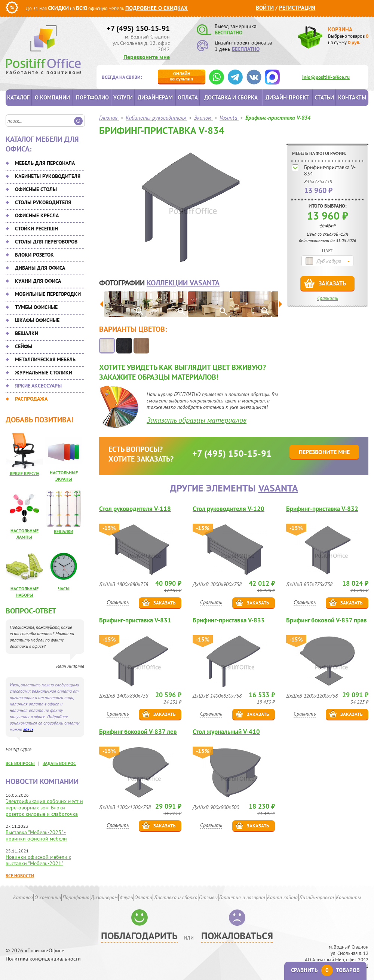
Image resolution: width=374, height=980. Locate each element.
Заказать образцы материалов (197, 420)
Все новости (20, 875)
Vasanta (278, 488)
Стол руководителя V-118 (135, 509)
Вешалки (27, 333)
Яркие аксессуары (38, 386)
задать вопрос (59, 763)
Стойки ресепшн (36, 229)
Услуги (123, 97)
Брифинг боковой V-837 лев (138, 732)
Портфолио (92, 97)
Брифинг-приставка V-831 (135, 620)
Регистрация (297, 8)
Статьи (324, 97)
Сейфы (24, 346)
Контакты (352, 97)
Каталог (18, 97)
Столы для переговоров (46, 242)
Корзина (340, 29)
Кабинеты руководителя (48, 176)
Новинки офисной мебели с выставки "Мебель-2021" (38, 860)
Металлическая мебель (45, 359)
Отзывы (208, 897)
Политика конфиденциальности (43, 959)
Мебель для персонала (45, 163)
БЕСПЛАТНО (229, 33)
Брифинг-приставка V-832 (322, 509)
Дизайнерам (155, 97)
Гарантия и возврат (242, 897)
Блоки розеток (34, 255)
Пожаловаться (237, 936)
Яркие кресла (24, 473)
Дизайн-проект (287, 97)
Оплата (188, 97)
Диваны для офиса (40, 268)
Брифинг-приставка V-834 (330, 170)
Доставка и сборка (231, 97)
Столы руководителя (43, 202)
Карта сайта (282, 897)
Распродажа (31, 399)
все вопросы (20, 763)
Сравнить (328, 298)
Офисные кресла (37, 215)
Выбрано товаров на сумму (348, 39)
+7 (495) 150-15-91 (138, 28)
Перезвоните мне (147, 57)
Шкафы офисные (37, 320)
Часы (64, 589)
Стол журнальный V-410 (226, 732)
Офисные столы (36, 189)
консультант (182, 76)
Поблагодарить (139, 936)
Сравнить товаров (325, 970)
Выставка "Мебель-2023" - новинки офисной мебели (36, 835)
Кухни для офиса (38, 281)
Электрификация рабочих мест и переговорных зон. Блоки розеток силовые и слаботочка (44, 808)
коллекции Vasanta (183, 283)
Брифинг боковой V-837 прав (327, 620)
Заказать (332, 283)
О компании (52, 97)
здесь (28, 729)
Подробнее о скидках (157, 8)
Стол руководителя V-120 (229, 509)
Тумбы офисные (36, 307)
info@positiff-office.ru (326, 77)
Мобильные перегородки (48, 294)
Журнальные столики (44, 373)
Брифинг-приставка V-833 (229, 620)
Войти (265, 8)
